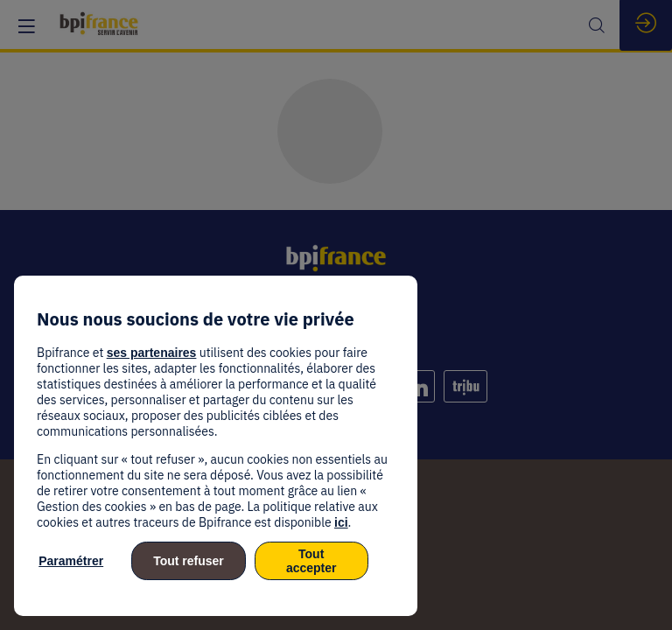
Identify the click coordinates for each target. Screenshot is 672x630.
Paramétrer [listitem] (71, 561)
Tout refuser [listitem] (189, 561)
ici (341, 522)
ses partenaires (152, 353)
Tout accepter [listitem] (311, 561)
